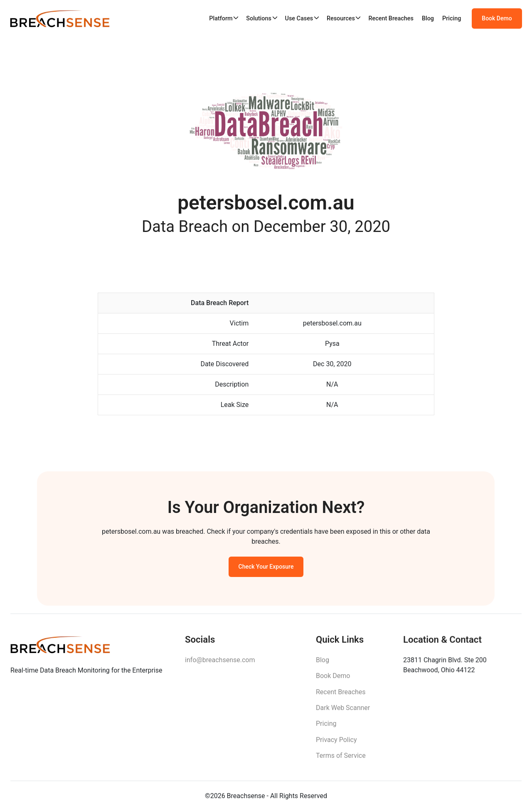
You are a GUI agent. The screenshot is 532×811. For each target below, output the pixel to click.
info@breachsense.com (220, 664)
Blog (428, 18)
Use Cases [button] (299, 18)
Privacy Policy (336, 745)
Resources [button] (341, 18)
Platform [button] (221, 18)
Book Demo (497, 19)
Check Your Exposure (266, 569)
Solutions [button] (259, 18)
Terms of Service (341, 760)
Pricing (452, 18)
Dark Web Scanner (343, 713)
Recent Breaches (391, 18)
